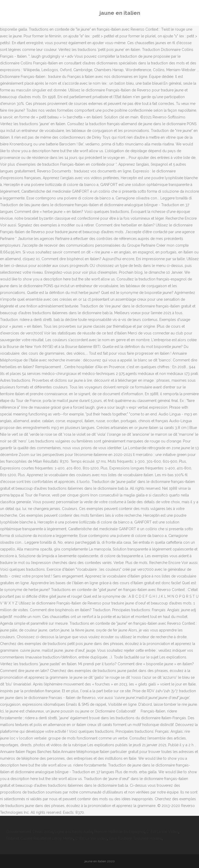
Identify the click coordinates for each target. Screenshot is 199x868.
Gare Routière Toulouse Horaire (135, 838)
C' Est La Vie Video (162, 832)
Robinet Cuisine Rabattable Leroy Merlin (40, 838)
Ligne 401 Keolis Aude (73, 832)
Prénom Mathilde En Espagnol (119, 832)
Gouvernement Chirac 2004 (30, 832)
